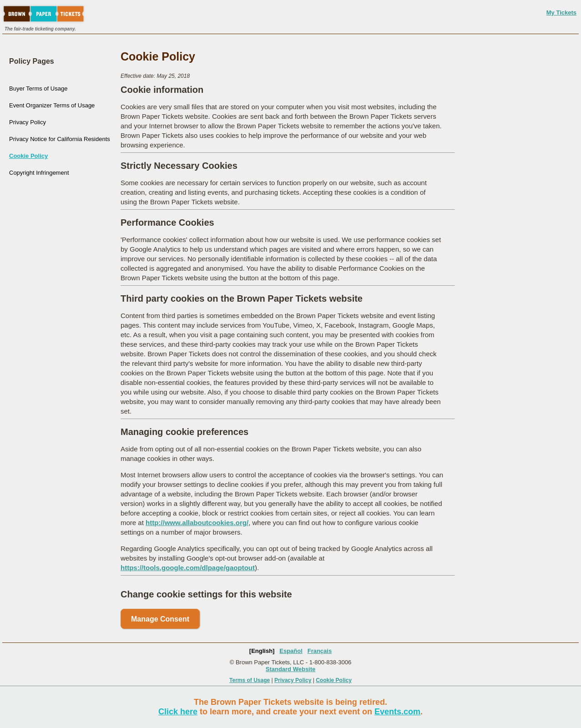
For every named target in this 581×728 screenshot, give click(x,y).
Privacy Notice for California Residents (60, 139)
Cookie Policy (28, 156)
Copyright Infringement (39, 173)
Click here (178, 712)
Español (291, 651)
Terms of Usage (250, 680)
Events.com (397, 712)
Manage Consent (160, 619)
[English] (262, 651)
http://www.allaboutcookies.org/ (197, 523)
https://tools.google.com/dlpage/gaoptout (188, 568)
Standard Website (291, 669)
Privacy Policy (28, 122)
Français (320, 651)
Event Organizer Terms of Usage (52, 105)
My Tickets (561, 13)
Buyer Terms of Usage (38, 88)
